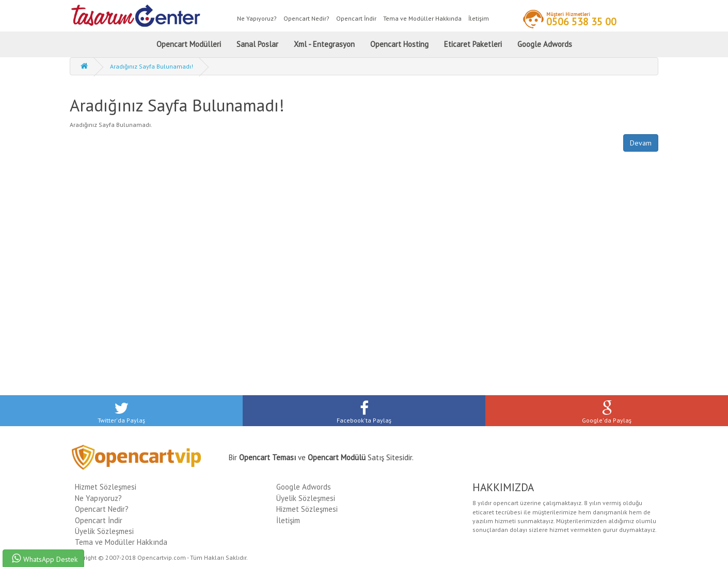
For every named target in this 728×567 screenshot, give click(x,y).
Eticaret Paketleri (473, 44)
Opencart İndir (356, 18)
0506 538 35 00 (581, 19)
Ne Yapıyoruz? (257, 18)
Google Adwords (545, 44)
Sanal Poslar (257, 44)
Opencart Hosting (399, 44)
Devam (641, 143)
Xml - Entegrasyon (324, 44)
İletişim (479, 18)
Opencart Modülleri (189, 44)
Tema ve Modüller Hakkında (422, 18)
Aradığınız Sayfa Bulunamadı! (152, 66)
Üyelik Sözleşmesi (104, 531)
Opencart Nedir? (306, 18)
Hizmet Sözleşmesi (106, 487)
